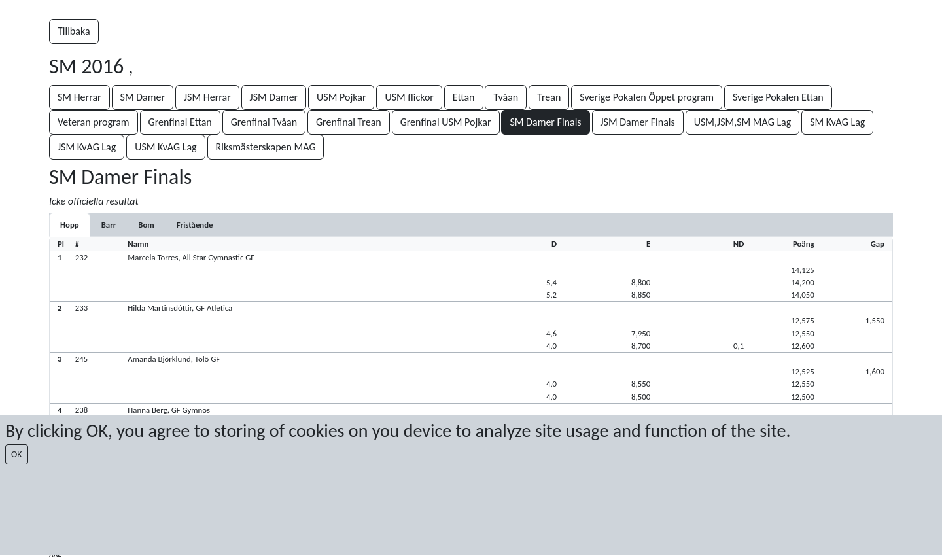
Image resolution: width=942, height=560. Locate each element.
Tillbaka (74, 31)
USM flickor (409, 97)
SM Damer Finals (545, 122)
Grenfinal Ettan (180, 122)
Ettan (464, 97)
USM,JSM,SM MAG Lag (743, 122)
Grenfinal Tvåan (264, 122)
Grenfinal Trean (349, 122)
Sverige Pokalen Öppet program (647, 97)
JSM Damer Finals (638, 122)
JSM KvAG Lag (87, 147)
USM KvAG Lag (166, 147)
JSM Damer (274, 97)
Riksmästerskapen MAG (266, 147)
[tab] (70, 225)
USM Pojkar (341, 97)
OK (17, 454)
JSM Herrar (207, 97)
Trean (549, 97)
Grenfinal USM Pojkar (446, 122)
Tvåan (506, 97)
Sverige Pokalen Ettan (778, 97)
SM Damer (143, 97)
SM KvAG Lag (837, 122)
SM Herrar (79, 97)
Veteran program (94, 122)
